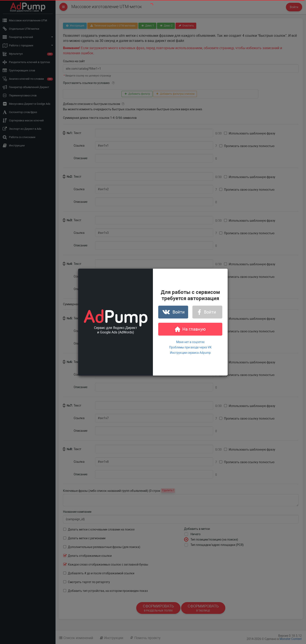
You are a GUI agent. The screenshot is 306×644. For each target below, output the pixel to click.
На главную (190, 329)
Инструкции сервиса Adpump (190, 353)
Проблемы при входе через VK (190, 347)
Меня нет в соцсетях (190, 342)
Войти (173, 312)
